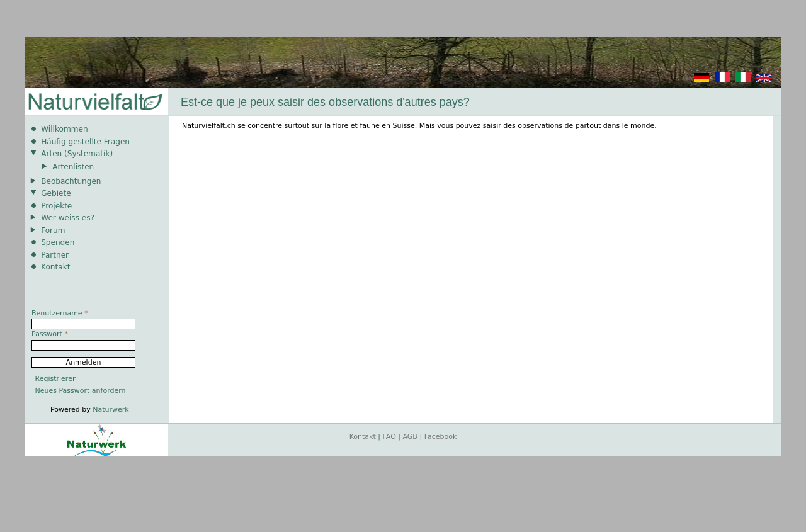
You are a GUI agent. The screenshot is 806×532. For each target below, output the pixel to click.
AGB (410, 437)
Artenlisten (73, 167)
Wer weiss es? (68, 218)
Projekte (56, 206)
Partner (55, 255)
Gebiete (56, 193)
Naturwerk (111, 410)
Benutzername (60, 313)
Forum (53, 230)
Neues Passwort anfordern (81, 391)
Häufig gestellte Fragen (85, 142)
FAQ (389, 437)
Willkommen (64, 129)
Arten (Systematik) (77, 154)
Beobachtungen (71, 181)
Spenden (58, 242)
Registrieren (56, 379)
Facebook (441, 437)
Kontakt (55, 267)
